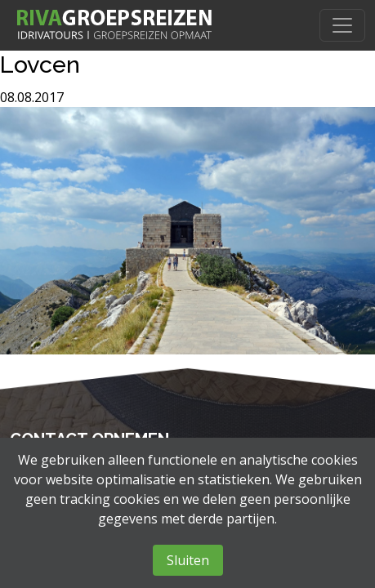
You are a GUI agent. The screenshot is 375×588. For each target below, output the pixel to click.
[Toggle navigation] (342, 25)
